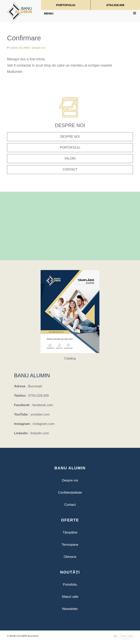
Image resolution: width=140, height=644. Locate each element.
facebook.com (43, 405)
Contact (70, 505)
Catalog (70, 358)
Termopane (70, 545)
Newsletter (70, 609)
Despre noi (38, 48)
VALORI (70, 159)
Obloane (70, 557)
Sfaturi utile (70, 597)
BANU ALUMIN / (28, 48)
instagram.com (44, 424)
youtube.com (40, 414)
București (35, 386)
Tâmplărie (70, 532)
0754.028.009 (115, 5)
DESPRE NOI (70, 137)
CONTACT (70, 169)
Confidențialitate (70, 493)
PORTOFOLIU (66, 5)
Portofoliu (70, 585)
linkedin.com (40, 433)
